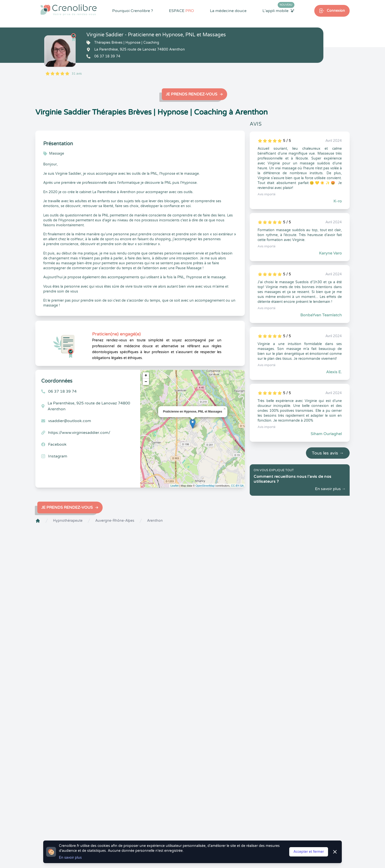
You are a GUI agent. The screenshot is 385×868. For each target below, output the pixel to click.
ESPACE (181, 11)
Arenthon (155, 521)
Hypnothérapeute (68, 521)
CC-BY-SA (237, 486)
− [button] (146, 382)
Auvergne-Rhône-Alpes (115, 521)
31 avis (77, 74)
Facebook (57, 444)
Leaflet (174, 486)
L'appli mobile (278, 11)
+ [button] (146, 375)
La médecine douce (228, 11)
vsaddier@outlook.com (70, 421)
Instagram (58, 456)
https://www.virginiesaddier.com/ (79, 433)
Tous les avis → (328, 453)
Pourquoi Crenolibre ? (133, 11)
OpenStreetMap (205, 486)
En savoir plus (70, 858)
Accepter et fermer (309, 852)
